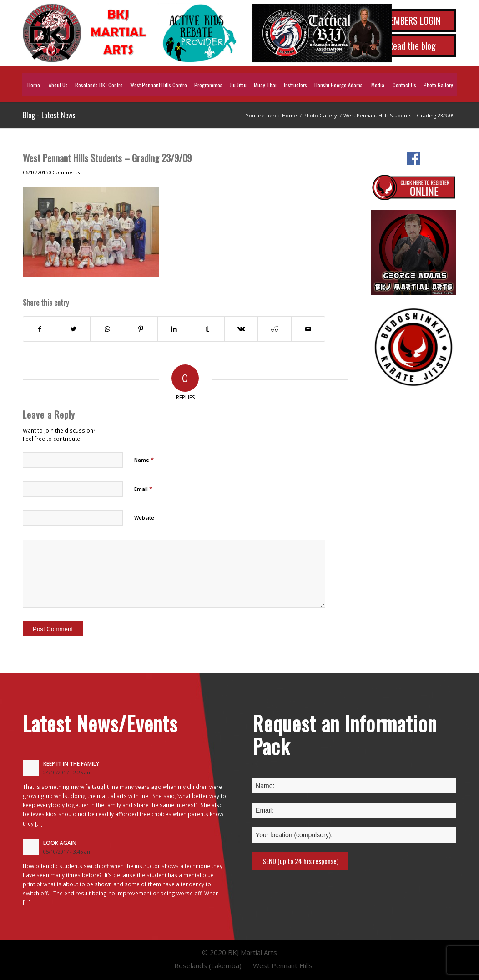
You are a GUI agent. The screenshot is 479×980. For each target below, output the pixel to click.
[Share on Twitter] (74, 329)
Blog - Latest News (49, 115)
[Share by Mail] (308, 329)
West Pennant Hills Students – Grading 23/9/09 (107, 158)
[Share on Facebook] (40, 329)
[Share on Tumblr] (208, 329)
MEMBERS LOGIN (412, 20)
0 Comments (64, 172)
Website (144, 518)
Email (143, 489)
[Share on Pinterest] (141, 329)
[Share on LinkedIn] (174, 329)
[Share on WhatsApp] (107, 329)
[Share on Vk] (241, 329)
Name (144, 460)
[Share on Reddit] (275, 329)
